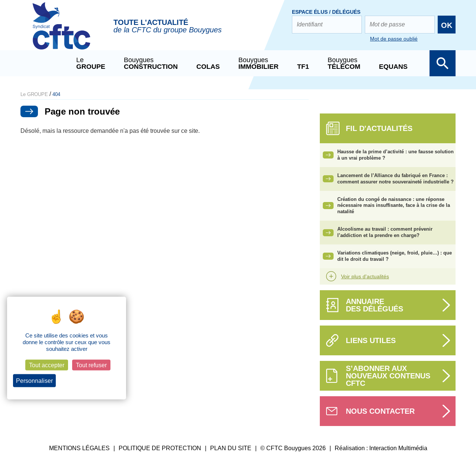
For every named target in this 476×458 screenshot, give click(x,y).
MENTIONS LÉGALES (79, 448)
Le (91, 63)
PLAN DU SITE (231, 448)
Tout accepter (47, 365)
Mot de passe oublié (394, 39)
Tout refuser (91, 365)
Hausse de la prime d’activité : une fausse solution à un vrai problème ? (395, 155)
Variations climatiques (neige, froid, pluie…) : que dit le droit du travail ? (395, 256)
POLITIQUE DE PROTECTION (160, 448)
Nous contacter (380, 411)
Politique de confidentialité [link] (90, 381)
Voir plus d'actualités (365, 276)
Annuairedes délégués (374, 305)
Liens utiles (371, 340)
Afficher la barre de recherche (443, 63)
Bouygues (151, 63)
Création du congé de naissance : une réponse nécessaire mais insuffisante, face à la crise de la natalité (394, 206)
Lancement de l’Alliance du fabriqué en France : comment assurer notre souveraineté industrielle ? (395, 179)
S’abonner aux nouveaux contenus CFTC (388, 376)
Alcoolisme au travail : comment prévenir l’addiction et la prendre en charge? (385, 232)
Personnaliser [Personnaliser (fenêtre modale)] (34, 381)
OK (447, 25)
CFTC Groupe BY (61, 31)
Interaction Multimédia (398, 448)
